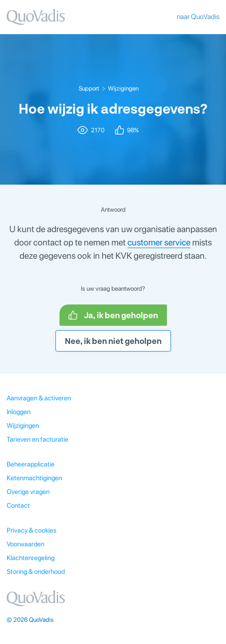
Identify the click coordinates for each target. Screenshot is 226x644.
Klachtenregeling (31, 558)
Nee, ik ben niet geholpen (113, 341)
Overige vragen (28, 492)
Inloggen (19, 412)
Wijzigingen (123, 88)
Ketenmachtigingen (34, 478)
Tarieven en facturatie (38, 439)
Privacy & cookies (32, 530)
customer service (159, 242)
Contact (18, 506)
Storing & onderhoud (36, 572)
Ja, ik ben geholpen (113, 315)
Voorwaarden (26, 544)
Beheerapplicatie (31, 464)
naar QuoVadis (198, 17)
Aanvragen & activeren (39, 398)
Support (89, 88)
